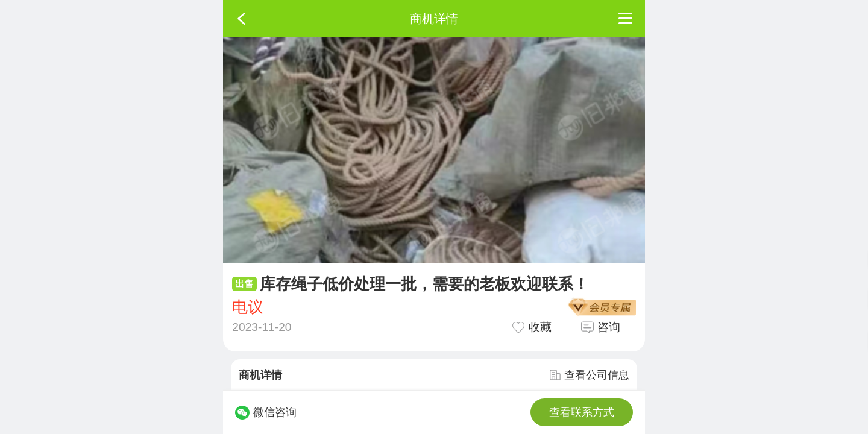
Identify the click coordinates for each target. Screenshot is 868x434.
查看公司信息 (590, 375)
